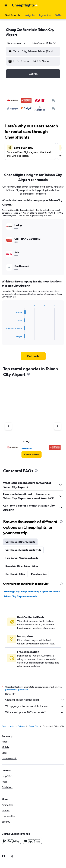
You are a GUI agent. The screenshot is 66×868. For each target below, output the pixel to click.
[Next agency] (58, 426)
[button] (6, 5)
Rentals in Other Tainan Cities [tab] (22, 566)
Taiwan (21, 726)
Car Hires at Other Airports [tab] (20, 542)
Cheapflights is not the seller (35, 700)
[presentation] (29, 374)
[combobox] (17, 43)
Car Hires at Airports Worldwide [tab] (23, 550)
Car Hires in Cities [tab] (15, 574)
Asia (12, 726)
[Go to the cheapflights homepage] (25, 5)
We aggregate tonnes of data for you (35, 706)
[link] (33, 356)
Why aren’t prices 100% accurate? (35, 712)
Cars (4, 726)
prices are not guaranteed (17, 690)
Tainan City (34, 726)
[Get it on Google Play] (11, 841)
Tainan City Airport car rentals (21, 596)
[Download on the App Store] (32, 841)
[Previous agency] (8, 426)
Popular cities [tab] (39, 574)
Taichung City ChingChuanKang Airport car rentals (32, 591)
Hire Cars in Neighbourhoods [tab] (22, 558)
